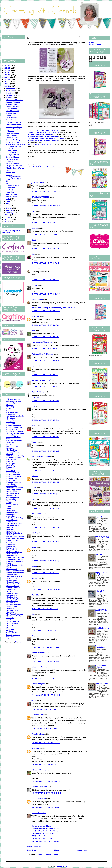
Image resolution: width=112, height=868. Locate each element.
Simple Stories (13, 586)
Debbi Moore (12, 446)
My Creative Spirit (14, 523)
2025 (8, 66)
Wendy (34, 442)
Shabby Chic (12, 578)
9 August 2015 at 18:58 (45, 678)
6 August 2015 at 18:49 (45, 508)
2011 (7, 222)
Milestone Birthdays (15, 518)
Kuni (33, 636)
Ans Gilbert (37, 513)
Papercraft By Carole (41, 456)
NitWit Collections (14, 533)
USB (8, 627)
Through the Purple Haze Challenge (43, 130)
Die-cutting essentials (11, 462)
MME (9, 508)
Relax (8, 170)
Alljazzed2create (39, 770)
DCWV (9, 444)
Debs (34, 240)
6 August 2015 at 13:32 (45, 420)
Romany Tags (12, 104)
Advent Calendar (14, 401)
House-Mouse (13, 493)
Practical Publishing (15, 561)
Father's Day (12, 478)
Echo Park (11, 471)
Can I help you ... (102, 628)
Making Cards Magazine (12, 513)
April (8, 206)
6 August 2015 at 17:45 (45, 482)
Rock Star (10, 192)
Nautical (9, 190)
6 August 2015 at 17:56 (45, 494)
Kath (33, 211)
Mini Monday (12, 520)
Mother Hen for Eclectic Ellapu (45, 831)
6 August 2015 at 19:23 (45, 527)
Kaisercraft (11, 501)
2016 (7, 84)
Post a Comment (34, 847)
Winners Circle (101, 683)
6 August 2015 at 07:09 (46, 192)
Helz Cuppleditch (14, 490)
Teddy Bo (10, 612)
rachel (34, 566)
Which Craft (12, 633)
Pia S (34, 499)
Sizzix (9, 591)
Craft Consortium (14, 427)
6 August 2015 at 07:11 (45, 223)
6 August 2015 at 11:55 (45, 386)
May (8, 204)
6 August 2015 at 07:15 (45, 263)
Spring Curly (11, 194)
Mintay (9, 522)
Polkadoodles (12, 556)
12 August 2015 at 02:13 (46, 743)
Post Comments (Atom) (49, 855)
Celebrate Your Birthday (12, 187)
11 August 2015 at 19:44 (45, 728)
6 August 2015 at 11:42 (45, 375)
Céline (34, 268)
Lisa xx (35, 228)
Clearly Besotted (14, 425)
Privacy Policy (95, 44)
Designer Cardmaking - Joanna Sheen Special (13, 451)
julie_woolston (38, 183)
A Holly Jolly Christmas (11, 151)
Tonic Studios (12, 623)
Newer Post (31, 850)
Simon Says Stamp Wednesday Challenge (46, 138)
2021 (7, 72)
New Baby (11, 529)
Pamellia (35, 595)
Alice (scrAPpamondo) (41, 380)
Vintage (10, 631)
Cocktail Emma (12, 157)
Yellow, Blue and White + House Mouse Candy (15, 146)
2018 (7, 79)
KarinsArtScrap (38, 392)
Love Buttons (12, 118)
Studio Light (12, 606)
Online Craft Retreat (15, 537)
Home (57, 850)
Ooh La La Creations (15, 539)
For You (98, 554)
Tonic (9, 620)
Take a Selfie (11, 197)
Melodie (35, 578)
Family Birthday (13, 474)
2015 (7, 86)
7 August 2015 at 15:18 (45, 630)
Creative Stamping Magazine (14, 441)
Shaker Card (12, 580)
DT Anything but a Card (42, 838)
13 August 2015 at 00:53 (46, 793)
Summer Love (12, 138)
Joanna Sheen (13, 497)
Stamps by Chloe (14, 605)
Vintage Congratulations (14, 176)
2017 (7, 82)
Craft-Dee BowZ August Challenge (43, 140)
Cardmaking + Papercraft (12, 413)
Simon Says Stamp (15, 584)
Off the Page (12, 535)
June (9, 201)
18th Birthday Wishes (15, 168)
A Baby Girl (11, 113)
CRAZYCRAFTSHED (40, 197)
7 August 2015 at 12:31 (45, 609)
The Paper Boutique (15, 614)
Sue (33, 254)
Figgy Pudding (12, 120)
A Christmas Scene (100, 666)
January (10, 213)
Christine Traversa (39, 787)
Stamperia (11, 603)
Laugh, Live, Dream (14, 166)
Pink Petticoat (12, 554)
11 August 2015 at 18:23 (45, 709)
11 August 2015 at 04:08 (46, 695)
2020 (8, 75)
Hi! (7, 183)
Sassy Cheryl (12, 574)
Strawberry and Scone (12, 160)
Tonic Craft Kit (13, 621)
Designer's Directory (15, 456)
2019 (7, 77)
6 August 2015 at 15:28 (45, 470)
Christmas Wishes (14, 124)
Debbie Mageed (38, 684)
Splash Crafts (12, 601)
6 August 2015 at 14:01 (45, 437)
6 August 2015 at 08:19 (45, 280)
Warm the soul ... (102, 517)
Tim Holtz (10, 618)
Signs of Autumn (13, 102)
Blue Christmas (12, 111)
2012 (7, 219)
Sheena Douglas (13, 582)
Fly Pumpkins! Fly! (101, 573)
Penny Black (12, 550)
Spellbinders (12, 595)
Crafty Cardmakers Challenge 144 (43, 136)
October (10, 93)
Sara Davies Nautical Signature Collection (15, 572)
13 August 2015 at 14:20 (46, 807)
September (11, 95)
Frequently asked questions (14, 483)
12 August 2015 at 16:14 (45, 765)
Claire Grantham (39, 798)
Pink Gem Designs (14, 552)
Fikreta (34, 285)
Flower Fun (11, 115)
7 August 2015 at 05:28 (46, 589)
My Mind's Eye (13, 525)
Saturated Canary (14, 576)
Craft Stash (11, 429)
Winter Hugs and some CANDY (102, 537)
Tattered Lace (12, 610)
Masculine (11, 516)
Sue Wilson (11, 608)
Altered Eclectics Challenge (40, 134)
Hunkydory (11, 495)
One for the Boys (13, 140)
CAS (8, 408)
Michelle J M (37, 715)
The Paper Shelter (14, 616)
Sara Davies (12, 569)
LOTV (9, 503)
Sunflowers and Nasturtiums (13, 108)
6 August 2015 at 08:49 (46, 294)
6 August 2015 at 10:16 (45, 325)
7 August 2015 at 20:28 (46, 661)
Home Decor (12, 491)
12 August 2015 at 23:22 (46, 781)
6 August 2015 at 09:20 (46, 311)
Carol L (35, 476)
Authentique (12, 403)
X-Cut (9, 638)
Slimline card (12, 593)
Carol (34, 487)
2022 (8, 70)
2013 (7, 217)
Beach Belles (11, 135)
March (9, 208)
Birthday (10, 405)
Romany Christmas (14, 127)
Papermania (11, 548)
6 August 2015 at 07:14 (45, 249)
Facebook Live (13, 473)
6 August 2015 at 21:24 (45, 573)
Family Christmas (14, 476)
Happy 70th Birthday (15, 179)
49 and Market (13, 399)
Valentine (10, 629)
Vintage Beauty (12, 155)
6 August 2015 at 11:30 (45, 360)
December (11, 88)
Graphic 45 (11, 486)
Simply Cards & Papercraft (13, 588)
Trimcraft (10, 625)
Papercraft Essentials (11, 545)
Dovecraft (11, 467)
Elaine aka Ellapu (39, 813)
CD (8, 410)
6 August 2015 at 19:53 (45, 542)
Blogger (19, 642)
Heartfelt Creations (15, 488)
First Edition (12, 480)
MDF (9, 507)
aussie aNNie (37, 299)
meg (33, 330)
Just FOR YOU (101, 610)
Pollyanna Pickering (15, 559)
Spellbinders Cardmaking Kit (13, 598)
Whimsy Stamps (13, 635)
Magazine (11, 510)
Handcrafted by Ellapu (41, 826)
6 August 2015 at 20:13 (45, 561)
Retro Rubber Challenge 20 (40, 144)
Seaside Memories (100, 647)
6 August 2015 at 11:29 (45, 349)
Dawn (34, 547)
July (8, 199)
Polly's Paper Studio (15, 557)
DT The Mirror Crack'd (41, 836)
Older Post (82, 850)
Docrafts (10, 465)
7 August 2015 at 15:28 (45, 647)
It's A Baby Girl (12, 142)
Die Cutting (11, 459)
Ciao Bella (11, 424)
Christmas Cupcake (14, 100)
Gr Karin (35, 398)
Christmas (11, 422)
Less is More (12, 505)
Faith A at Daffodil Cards (42, 342)
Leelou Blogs (62, 866)
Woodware (11, 637)
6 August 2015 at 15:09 (46, 451)
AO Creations (37, 533)
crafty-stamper (38, 653)
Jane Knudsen (38, 734)
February (10, 210)
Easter (9, 469)
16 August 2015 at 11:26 (45, 841)
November (11, 91)
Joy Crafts (11, 499)
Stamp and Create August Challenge (44, 132)
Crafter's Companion (15, 431)
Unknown (35, 316)
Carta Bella (11, 420)
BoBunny (10, 407)
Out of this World (100, 591)
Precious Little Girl (14, 122)
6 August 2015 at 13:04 (45, 401)
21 (7, 181)
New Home (11, 531)
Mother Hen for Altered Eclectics (46, 828)
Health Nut (10, 172)
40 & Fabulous (12, 163)
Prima (9, 563)
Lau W (34, 366)
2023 (8, 68)
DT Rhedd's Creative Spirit (43, 833)
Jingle (34, 700)
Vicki (33, 425)
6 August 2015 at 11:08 (45, 337)
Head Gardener (12, 133)
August (9, 98)
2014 (7, 215)
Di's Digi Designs (14, 458)
